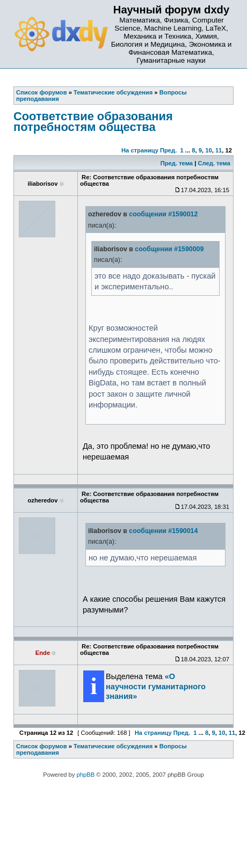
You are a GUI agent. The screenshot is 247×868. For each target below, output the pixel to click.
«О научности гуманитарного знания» (156, 686)
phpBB (86, 775)
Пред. (168, 150)
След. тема (214, 163)
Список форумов (42, 746)
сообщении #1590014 (163, 531)
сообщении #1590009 (169, 249)
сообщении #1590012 (163, 214)
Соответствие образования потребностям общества (93, 122)
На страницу (140, 150)
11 (219, 150)
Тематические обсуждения (113, 746)
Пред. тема (177, 163)
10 (208, 150)
